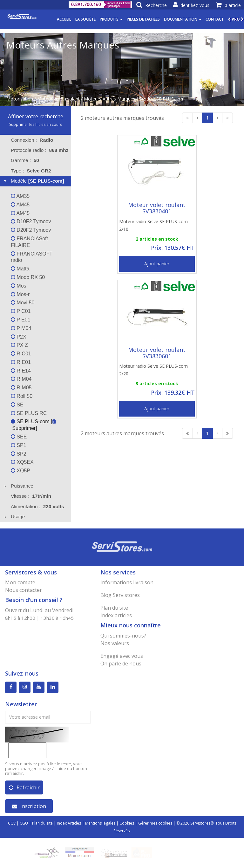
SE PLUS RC (29, 413)
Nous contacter (24, 590)
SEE (19, 437)
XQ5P (20, 471)
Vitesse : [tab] (31, 496)
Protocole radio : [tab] (40, 150)
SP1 (19, 445)
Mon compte (20, 582)
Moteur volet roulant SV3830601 (157, 353)
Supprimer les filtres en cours (36, 124)
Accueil (64, 19)
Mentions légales (100, 823)
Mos (19, 286)
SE (17, 405)
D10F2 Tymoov (31, 221)
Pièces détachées (143, 19)
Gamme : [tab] (25, 160)
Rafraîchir (24, 787)
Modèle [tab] (33, 181)
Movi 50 (23, 303)
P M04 (21, 328)
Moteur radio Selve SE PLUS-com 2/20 (153, 370)
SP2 (19, 454)
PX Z (19, 345)
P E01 (21, 320)
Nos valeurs (115, 643)
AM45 (20, 205)
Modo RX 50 (28, 277)
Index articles (116, 615)
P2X (19, 337)
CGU (24, 823)
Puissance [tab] (18, 486)
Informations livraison (127, 582)
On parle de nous (121, 664)
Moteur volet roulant (58, 99)
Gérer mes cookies (155, 823)
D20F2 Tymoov (31, 230)
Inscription (29, 806)
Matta (20, 269)
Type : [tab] (31, 171)
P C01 (21, 311)
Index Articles (69, 823)
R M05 (21, 388)
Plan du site (114, 608)
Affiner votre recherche (36, 116)
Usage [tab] (14, 517)
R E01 (21, 362)
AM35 (20, 196)
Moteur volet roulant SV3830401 (157, 208)
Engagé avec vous (122, 656)
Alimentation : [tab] (37, 506)
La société (85, 19)
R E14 (21, 371)
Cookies (127, 823)
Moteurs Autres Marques (110, 99)
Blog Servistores (120, 595)
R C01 (21, 354)
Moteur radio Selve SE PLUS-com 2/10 (153, 225)
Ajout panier (157, 264)
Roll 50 (22, 396)
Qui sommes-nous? (123, 636)
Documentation (183, 19)
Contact (215, 19)
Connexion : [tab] (32, 140)
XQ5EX (22, 462)
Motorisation (20, 99)
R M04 (21, 379)
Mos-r (20, 294)
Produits (111, 19)
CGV (12, 823)
